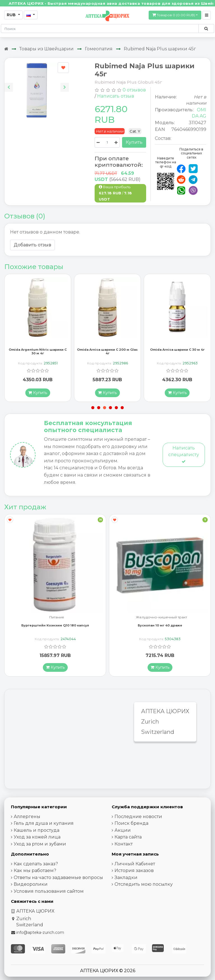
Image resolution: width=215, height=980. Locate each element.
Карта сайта (128, 838)
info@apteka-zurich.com (40, 933)
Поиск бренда (131, 824)
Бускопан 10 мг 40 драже (160, 626)
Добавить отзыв (32, 245)
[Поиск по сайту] (206, 29)
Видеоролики (31, 885)
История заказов (134, 871)
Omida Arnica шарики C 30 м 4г (177, 350)
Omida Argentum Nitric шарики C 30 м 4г (38, 352)
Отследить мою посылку (144, 885)
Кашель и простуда (37, 831)
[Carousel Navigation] (37, 83)
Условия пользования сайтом (49, 892)
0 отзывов (134, 90)
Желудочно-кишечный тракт (161, 618)
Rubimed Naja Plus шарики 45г (160, 49)
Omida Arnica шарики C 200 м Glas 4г (107, 352)
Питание (57, 618)
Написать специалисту (184, 455)
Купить (134, 142)
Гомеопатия (99, 49)
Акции (123, 831)
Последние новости (138, 817)
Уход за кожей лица (37, 838)
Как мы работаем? (35, 871)
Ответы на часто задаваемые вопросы (58, 878)
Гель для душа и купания (44, 824)
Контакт (124, 844)
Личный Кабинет (135, 864)
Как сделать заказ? (36, 864)
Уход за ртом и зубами (40, 844)
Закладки (126, 878)
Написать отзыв (116, 96)
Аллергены (27, 817)
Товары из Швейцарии (46, 49)
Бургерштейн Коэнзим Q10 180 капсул (55, 626)
